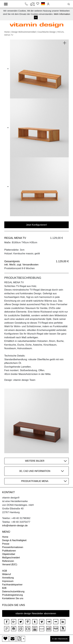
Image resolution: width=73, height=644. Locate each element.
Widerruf (6, 574)
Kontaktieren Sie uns (13, 598)
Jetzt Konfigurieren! (36, 225)
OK (36, 17)
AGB (5, 571)
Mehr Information (62, 14)
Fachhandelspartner (12, 585)
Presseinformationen (13, 547)
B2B (4, 588)
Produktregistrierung (12, 595)
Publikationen (9, 551)
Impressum (8, 581)
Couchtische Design (47, 32)
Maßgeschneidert (11, 558)
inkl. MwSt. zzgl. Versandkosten (21, 265)
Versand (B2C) (10, 564)
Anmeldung (8, 578)
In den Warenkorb (60, 639)
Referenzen (8, 561)
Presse (6, 544)
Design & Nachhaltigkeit (14, 540)
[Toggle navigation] (6, 4)
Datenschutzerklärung (13, 591)
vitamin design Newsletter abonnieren (36, 613)
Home (7, 32)
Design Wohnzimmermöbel (24, 32)
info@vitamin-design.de (15, 526)
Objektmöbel (9, 554)
